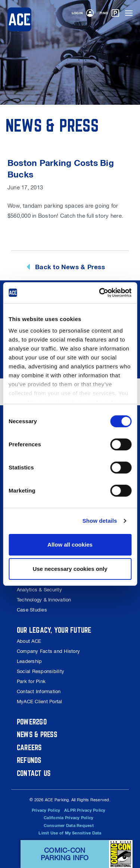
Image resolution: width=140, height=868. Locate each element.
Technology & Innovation (44, 600)
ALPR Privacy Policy (85, 810)
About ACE (29, 641)
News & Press (37, 734)
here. (117, 216)
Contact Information (39, 691)
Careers (29, 747)
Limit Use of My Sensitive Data (70, 833)
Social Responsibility (41, 671)
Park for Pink (31, 681)
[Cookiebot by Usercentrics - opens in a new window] (100, 293)
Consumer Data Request (69, 825)
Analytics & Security (39, 590)
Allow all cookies (70, 545)
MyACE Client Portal (40, 702)
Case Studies (32, 610)
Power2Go (32, 722)
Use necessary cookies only (70, 569)
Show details (100, 521)
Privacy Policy (46, 810)
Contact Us (34, 773)
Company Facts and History (48, 651)
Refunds (29, 760)
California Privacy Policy (69, 818)
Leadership (29, 661)
